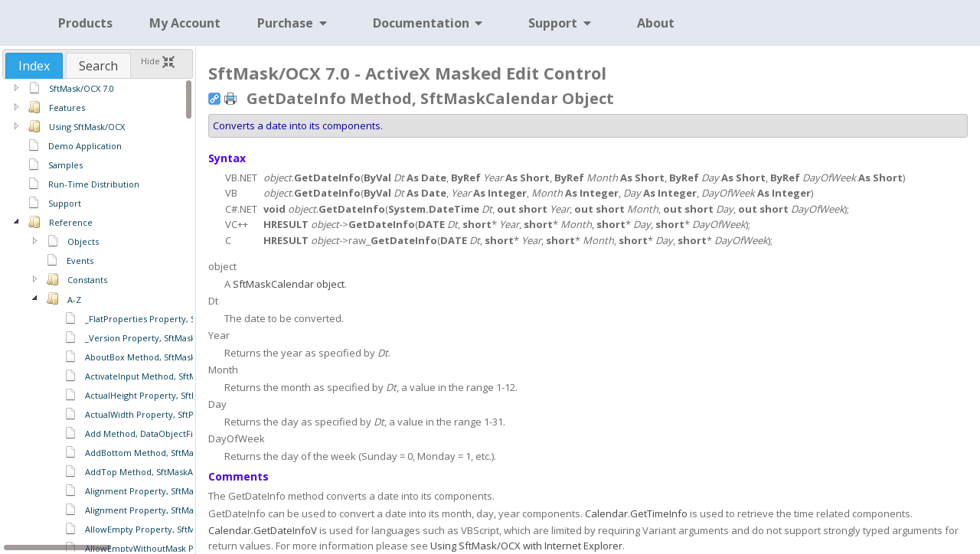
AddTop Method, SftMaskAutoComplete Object (181, 472)
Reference (71, 222)
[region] (98, 315)
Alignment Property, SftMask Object (158, 491)
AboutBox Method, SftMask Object (155, 357)
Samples (65, 165)
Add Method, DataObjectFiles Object (160, 433)
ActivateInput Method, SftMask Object (162, 376)
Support (65, 203)
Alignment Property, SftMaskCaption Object (174, 510)
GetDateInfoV (285, 530)
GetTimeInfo (659, 513)
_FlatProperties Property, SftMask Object (168, 319)
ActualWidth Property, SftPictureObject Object (180, 414)
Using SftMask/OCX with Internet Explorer (526, 546)
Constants (87, 280)
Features (67, 108)
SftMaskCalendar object (289, 284)
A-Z (74, 300)
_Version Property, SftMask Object (155, 338)
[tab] (34, 66)
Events (80, 261)
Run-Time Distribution (94, 184)
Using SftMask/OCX (87, 127)
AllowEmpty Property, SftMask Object (162, 529)
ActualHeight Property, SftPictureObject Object (182, 395)
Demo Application (85, 146)
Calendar (606, 513)
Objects (83, 241)
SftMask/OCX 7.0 (82, 88)
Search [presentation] (98, 66)
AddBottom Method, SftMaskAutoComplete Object (188, 453)
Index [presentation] (34, 66)
